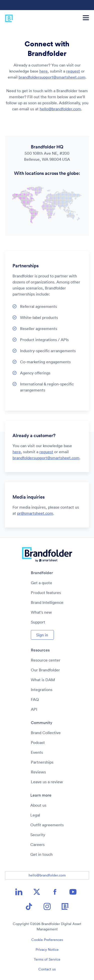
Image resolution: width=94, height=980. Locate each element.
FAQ (35, 699)
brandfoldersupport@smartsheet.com (52, 77)
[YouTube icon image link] (73, 892)
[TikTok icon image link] (29, 906)
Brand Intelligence (47, 602)
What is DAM (43, 680)
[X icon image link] (37, 892)
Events (37, 752)
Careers (37, 844)
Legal (35, 815)
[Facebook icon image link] (55, 892)
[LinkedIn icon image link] (19, 892)
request (73, 71)
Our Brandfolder (45, 670)
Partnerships (42, 762)
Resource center (46, 660)
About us (38, 805)
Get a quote (41, 583)
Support (38, 622)
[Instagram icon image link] (47, 906)
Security (38, 835)
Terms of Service (47, 959)
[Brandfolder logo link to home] (7, 18)
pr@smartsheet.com (35, 513)
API (34, 709)
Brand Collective (46, 733)
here (43, 71)
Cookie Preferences (47, 940)
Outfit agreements (47, 825)
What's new (41, 612)
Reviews (38, 772)
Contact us (47, 969)
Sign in (42, 635)
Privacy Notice (47, 950)
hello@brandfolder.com (60, 109)
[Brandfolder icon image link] (65, 906)
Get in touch (41, 854)
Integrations (42, 690)
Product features (46, 593)
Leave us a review (47, 782)
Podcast (38, 742)
